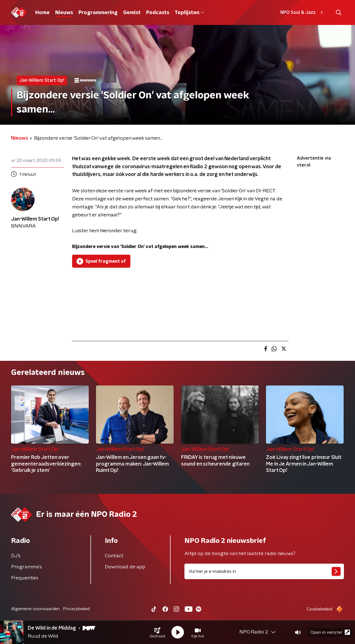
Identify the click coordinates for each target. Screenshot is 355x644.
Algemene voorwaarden (35, 609)
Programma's (26, 567)
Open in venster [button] (330, 632)
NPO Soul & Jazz (302, 12)
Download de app (125, 567)
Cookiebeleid (319, 609)
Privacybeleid (76, 609)
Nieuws (64, 13)
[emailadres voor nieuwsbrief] (264, 571)
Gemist (132, 13)
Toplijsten (189, 13)
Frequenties (25, 578)
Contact (114, 556)
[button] (157, 632)
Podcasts (158, 13)
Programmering (98, 13)
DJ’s (16, 556)
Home (42, 13)
